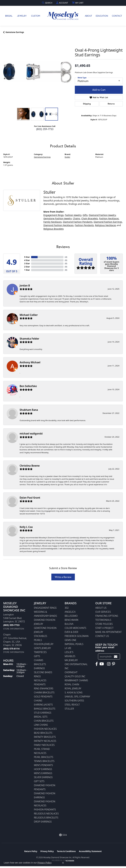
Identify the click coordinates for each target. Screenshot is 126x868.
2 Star (27, 267)
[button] (47, 3)
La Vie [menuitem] (68, 648)
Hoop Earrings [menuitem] (43, 769)
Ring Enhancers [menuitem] (44, 688)
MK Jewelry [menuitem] (71, 660)
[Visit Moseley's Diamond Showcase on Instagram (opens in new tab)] (109, 664)
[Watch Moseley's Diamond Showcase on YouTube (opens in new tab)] (102, 664)
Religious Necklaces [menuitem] (46, 814)
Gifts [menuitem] (37, 656)
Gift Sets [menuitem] (39, 781)
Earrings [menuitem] (39, 668)
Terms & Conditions (66, 851)
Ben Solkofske (28, 386)
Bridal (9, 16)
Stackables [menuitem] (41, 636)
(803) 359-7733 (45, 129)
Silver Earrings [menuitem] (43, 777)
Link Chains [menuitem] (41, 725)
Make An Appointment (109, 632)
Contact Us (102, 636)
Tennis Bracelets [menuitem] (44, 761)
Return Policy (31, 851)
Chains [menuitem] (38, 701)
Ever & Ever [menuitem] (71, 632)
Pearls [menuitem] (38, 640)
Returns (111, 104)
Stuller (67, 157)
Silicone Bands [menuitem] (43, 672)
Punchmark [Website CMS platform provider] (69, 861)
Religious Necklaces (106, 225)
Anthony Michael (30, 362)
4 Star (27, 260)
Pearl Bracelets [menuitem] (44, 757)
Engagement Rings (54, 215)
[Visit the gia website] (63, 835)
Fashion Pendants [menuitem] (45, 809)
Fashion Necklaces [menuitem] (45, 729)
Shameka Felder (29, 339)
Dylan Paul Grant (30, 498)
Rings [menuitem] (37, 676)
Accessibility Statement (90, 851)
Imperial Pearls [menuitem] (74, 644)
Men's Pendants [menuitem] (43, 765)
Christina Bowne (30, 466)
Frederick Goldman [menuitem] (77, 636)
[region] (37, 72)
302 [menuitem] (67, 608)
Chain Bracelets (90, 218)
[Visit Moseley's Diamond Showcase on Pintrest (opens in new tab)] (114, 664)
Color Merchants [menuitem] (75, 628)
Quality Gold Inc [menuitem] (75, 676)
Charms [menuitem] (39, 660)
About (88, 16)
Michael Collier (29, 315)
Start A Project (104, 628)
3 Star (27, 263)
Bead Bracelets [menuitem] (43, 733)
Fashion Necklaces (109, 218)
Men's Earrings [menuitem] (43, 773)
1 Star (27, 270)
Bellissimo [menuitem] (71, 616)
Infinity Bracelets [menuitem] (45, 737)
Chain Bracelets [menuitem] (44, 721)
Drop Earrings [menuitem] (43, 822)
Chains (77, 218)
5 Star (27, 257)
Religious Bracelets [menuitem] (46, 818)
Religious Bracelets (54, 229)
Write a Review (63, 577)
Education (102, 16)
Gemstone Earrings (15, 32)
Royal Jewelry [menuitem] (73, 688)
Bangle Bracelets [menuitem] (45, 709)
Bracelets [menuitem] (40, 664)
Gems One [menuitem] (70, 640)
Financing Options (107, 616)
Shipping (87, 104)
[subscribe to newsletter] (116, 656)
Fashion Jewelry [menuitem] (44, 644)
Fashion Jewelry (73, 215)
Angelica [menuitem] (70, 612)
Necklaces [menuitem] (40, 680)
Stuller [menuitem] (69, 709)
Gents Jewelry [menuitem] (42, 648)
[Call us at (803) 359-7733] (11, 625)
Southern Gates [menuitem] (74, 701)
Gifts (85, 215)
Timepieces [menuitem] (40, 652)
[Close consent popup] (63, 863)
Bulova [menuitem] (69, 624)
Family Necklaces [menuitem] (44, 745)
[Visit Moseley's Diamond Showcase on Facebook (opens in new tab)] (97, 664)
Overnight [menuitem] (71, 672)
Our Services (103, 612)
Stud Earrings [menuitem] (43, 713)
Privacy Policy (47, 851)
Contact (117, 16)
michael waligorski (31, 434)
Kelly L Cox (26, 527)
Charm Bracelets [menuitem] (44, 692)
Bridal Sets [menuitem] (41, 717)
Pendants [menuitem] (40, 684)
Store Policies (104, 624)
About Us (101, 608)
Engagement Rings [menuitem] (45, 608)
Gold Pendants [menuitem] (43, 697)
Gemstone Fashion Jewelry (57, 218)
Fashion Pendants (84, 225)
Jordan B (25, 286)
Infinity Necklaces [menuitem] (45, 741)
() (66, 257)
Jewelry (22, 16)
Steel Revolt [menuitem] (72, 705)
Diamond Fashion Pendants (78, 222)
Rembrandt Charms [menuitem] (76, 680)
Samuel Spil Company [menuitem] (77, 697)
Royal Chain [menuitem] (72, 684)
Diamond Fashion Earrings (108, 222)
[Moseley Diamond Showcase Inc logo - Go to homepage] (63, 16)
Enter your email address (105, 649)
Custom (36, 16)
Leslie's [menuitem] (69, 652)
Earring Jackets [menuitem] (43, 705)
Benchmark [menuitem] (72, 620)
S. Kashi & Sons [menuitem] (74, 692)
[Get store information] (14, 629)
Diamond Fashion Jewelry (102, 215)
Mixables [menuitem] (70, 656)
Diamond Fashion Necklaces (58, 225)
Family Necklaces (53, 222)
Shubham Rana (29, 410)
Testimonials (103, 620)
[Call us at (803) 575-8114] (11, 649)
